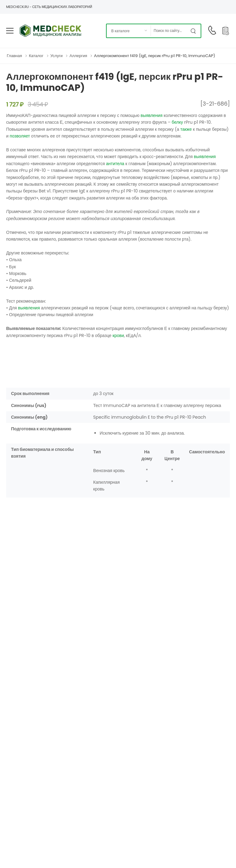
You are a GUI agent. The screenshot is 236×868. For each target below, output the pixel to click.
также (186, 129)
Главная (14, 56)
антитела (115, 164)
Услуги (57, 56)
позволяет (20, 136)
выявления (151, 115)
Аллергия (78, 56)
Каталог (36, 56)
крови (118, 335)
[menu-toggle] (10, 31)
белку (177, 122)
